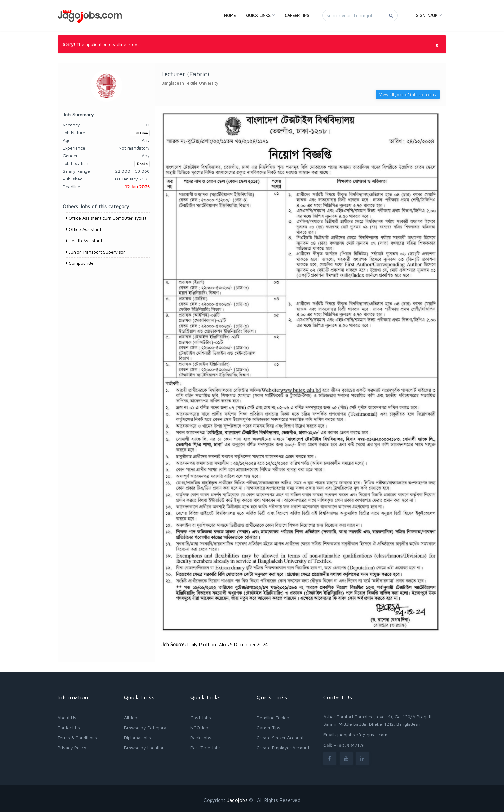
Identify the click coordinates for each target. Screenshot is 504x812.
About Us (67, 718)
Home (230, 15)
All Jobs (132, 718)
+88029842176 (349, 745)
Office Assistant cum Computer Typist (106, 218)
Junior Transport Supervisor (95, 252)
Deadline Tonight (274, 718)
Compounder (81, 263)
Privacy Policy (72, 747)
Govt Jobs (201, 718)
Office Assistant (84, 229)
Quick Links (260, 15)
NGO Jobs (200, 728)
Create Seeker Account (280, 738)
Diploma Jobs (138, 738)
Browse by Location (144, 747)
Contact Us (69, 728)
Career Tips (297, 15)
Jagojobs (237, 800)
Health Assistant (84, 240)
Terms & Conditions (77, 738)
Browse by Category (145, 728)
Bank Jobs (201, 738)
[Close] (437, 45)
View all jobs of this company (408, 94)
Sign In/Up (429, 15)
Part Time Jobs (206, 747)
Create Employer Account (283, 747)
